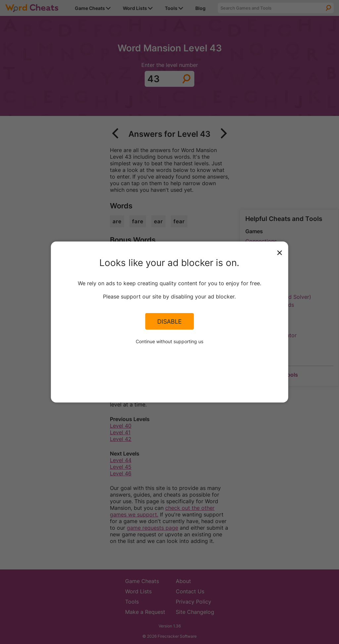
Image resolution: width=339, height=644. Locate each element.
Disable (169, 321)
